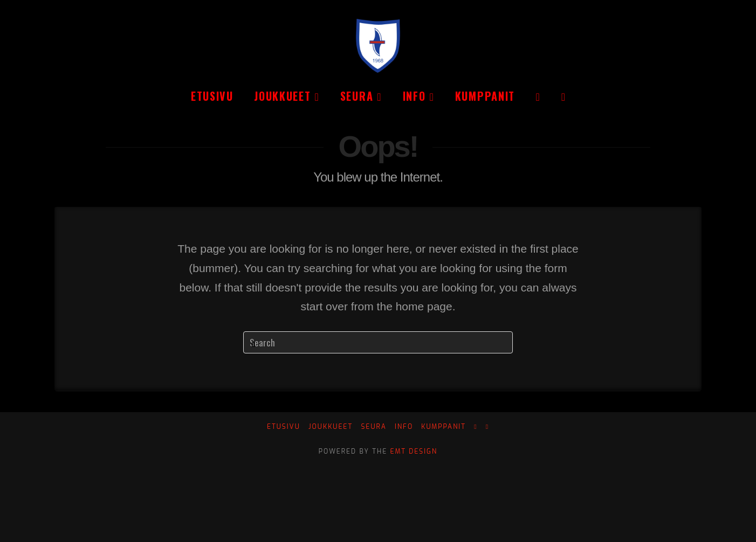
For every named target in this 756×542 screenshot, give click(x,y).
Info (404, 427)
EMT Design (414, 451)
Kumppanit (444, 427)
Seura (373, 427)
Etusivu (284, 427)
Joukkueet (331, 427)
